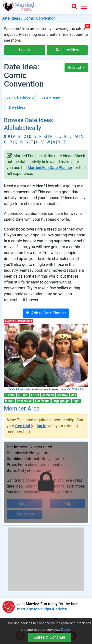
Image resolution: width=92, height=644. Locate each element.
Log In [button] (25, 50)
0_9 (7, 136)
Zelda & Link (16, 390)
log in (42, 426)
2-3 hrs (23, 395)
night (76, 401)
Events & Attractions (19, 321)
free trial (23, 426)
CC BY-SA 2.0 (76, 390)
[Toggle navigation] (84, 7)
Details (66, 630)
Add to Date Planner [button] (46, 313)
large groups (61, 401)
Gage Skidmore (37, 390)
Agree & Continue (50, 637)
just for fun (42, 401)
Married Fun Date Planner (50, 168)
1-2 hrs (10, 395)
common (48, 395)
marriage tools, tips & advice (42, 609)
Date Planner (51, 97)
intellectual (24, 401)
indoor (9, 401)
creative (63, 395)
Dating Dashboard (20, 97)
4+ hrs (35, 395)
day (73, 395)
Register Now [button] (68, 50)
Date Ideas (11, 18)
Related (75, 68)
